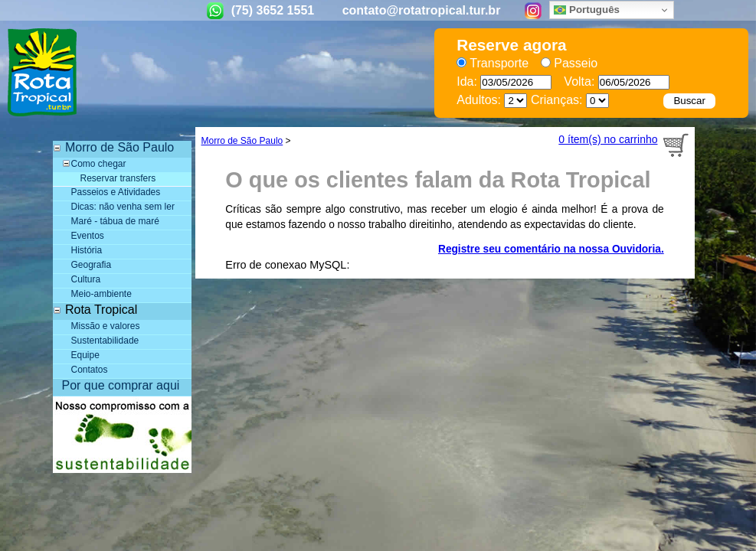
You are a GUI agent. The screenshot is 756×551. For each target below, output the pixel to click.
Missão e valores (106, 326)
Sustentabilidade (105, 341)
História (87, 250)
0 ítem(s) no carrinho (608, 139)
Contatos (90, 370)
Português (587, 10)
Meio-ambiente (101, 294)
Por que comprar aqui (121, 385)
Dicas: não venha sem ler (123, 207)
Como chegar (99, 164)
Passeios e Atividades (116, 192)
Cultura (86, 279)
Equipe (85, 355)
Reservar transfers (118, 178)
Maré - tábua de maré (115, 221)
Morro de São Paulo (242, 141)
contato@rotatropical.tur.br (422, 10)
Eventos (88, 236)
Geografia (92, 265)
